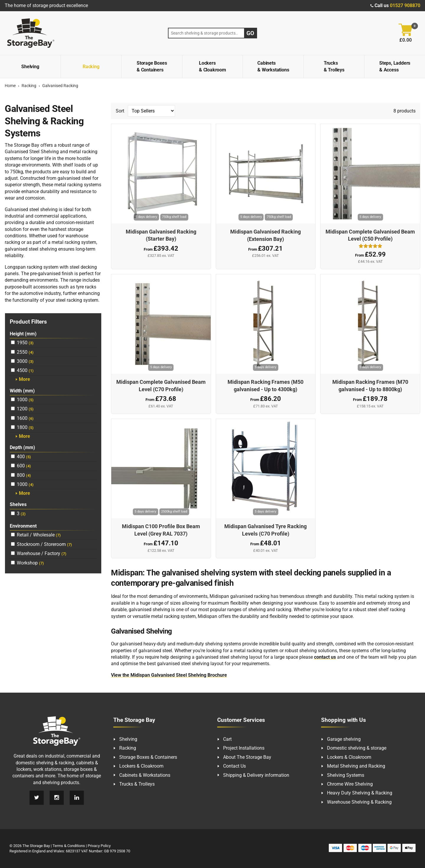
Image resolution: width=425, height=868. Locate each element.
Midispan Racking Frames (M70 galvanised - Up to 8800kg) (370, 386)
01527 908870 (405, 5)
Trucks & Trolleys (334, 66)
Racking (91, 67)
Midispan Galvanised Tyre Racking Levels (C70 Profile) (265, 530)
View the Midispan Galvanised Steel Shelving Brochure (169, 675)
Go (250, 33)
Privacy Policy (99, 846)
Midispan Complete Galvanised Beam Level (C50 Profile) (370, 235)
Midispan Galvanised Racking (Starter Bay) (161, 235)
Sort (145, 111)
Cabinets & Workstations (273, 66)
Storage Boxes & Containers (152, 66)
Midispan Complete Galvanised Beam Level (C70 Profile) (161, 386)
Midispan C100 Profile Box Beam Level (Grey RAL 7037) (161, 530)
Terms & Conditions (69, 846)
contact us (325, 657)
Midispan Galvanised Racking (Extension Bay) (265, 235)
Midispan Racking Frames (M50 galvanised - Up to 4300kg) (265, 386)
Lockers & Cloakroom (212, 66)
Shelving (30, 67)
